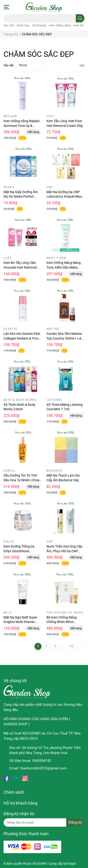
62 (72, 646)
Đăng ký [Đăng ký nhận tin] (75, 822)
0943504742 (42, 761)
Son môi (9, 25)
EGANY (41, 864)
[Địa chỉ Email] (44, 822)
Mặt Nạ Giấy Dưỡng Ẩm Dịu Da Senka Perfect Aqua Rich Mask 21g (21, 197)
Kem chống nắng (60, 25)
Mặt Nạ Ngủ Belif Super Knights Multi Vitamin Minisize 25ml (20, 622)
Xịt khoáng (39, 25)
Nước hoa (23, 25)
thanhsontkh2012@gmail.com (44, 768)
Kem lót (78, 25)
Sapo (72, 864)
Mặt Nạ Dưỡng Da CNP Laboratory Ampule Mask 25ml (65, 197)
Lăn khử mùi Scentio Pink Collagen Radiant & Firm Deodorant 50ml (22, 338)
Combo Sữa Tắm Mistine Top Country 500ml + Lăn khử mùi (65, 338)
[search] (80, 18)
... (63, 646)
